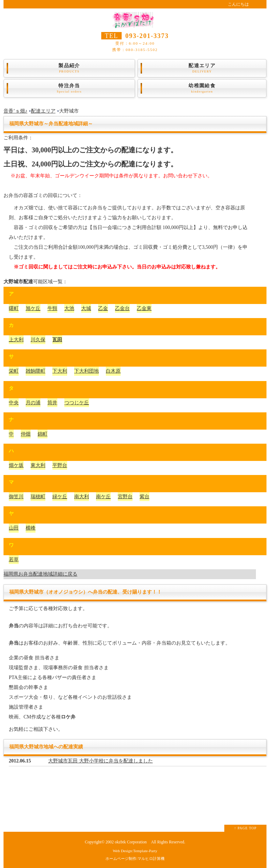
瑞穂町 (38, 497)
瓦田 (57, 340)
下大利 (60, 371)
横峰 (31, 528)
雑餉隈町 (36, 371)
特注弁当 (69, 88)
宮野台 (125, 497)
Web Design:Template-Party (135, 851)
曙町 (14, 308)
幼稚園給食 (202, 88)
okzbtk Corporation (131, 842)
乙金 (103, 308)
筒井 (52, 403)
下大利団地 (86, 371)
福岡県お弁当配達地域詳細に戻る (40, 574)
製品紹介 (69, 68)
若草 (14, 560)
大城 (86, 308)
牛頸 (52, 308)
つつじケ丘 (77, 403)
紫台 (144, 497)
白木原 (113, 371)
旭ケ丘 (33, 308)
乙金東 (144, 308)
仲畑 (26, 434)
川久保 (38, 340)
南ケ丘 (103, 497)
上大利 (16, 340)
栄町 (14, 371)
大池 (69, 308)
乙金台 (122, 308)
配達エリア (202, 68)
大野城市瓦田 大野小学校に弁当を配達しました (101, 761)
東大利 (38, 465)
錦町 (43, 434)
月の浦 (33, 403)
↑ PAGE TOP (245, 828)
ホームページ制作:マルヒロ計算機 (135, 859)
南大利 (82, 497)
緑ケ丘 (60, 497)
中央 (14, 403)
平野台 (60, 465)
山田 (14, 528)
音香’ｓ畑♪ (15, 111)
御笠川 (16, 497)
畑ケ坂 (16, 465)
